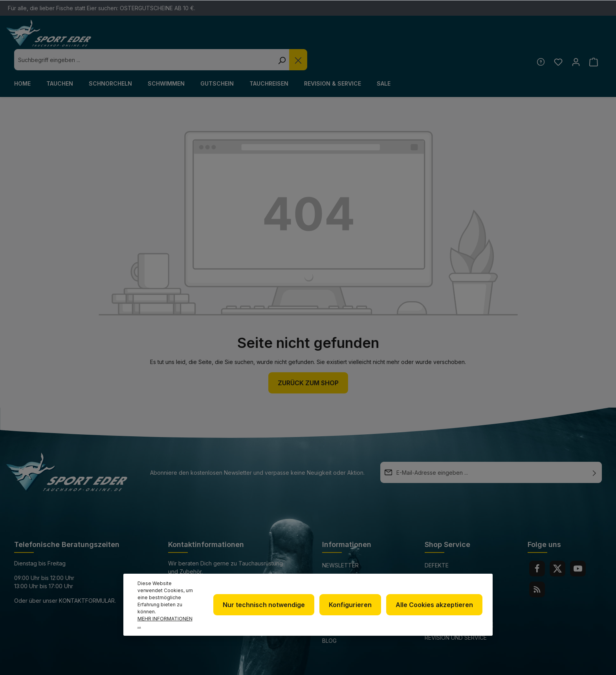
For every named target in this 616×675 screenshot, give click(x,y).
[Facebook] (537, 547)
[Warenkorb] (593, 41)
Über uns (336, 557)
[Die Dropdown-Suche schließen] (445, 38)
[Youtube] (578, 547)
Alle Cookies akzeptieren (435, 612)
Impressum (338, 582)
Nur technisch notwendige (269, 612)
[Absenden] (594, 451)
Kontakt (438, 568)
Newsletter (340, 544)
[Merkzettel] (556, 41)
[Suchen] (429, 38)
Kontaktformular (87, 579)
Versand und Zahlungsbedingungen (458, 586)
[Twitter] (557, 547)
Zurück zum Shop (308, 362)
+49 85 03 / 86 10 (191, 565)
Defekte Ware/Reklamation (452, 550)
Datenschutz (343, 569)
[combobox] (291, 38)
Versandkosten (413, 665)
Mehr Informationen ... (167, 626)
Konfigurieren (353, 612)
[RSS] (537, 568)
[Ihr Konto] (575, 41)
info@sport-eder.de (199, 579)
